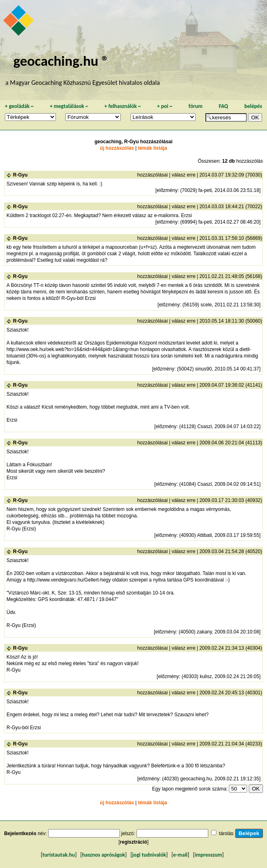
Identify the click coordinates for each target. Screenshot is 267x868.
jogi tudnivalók (149, 855)
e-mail (180, 855)
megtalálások (69, 106)
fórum (195, 106)
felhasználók (122, 106)
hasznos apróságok (103, 855)
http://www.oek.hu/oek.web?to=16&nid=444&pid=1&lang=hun (73, 349)
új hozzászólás (117, 148)
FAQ (223, 106)
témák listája (152, 148)
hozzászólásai (153, 175)
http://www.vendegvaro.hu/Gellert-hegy (69, 580)
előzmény (167, 190)
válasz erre (184, 175)
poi (164, 106)
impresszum (208, 855)
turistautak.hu (59, 855)
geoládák (19, 106)
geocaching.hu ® (61, 61)
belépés (253, 106)
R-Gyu (20, 175)
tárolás (226, 834)
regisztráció (133, 842)
